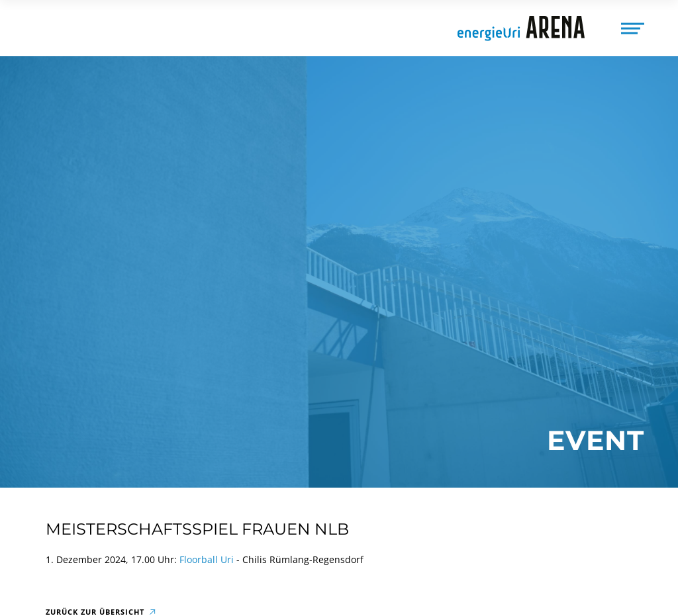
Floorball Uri (207, 559)
